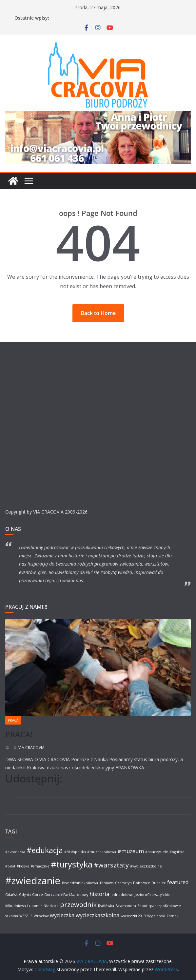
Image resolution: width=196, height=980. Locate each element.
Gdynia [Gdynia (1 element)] (25, 895)
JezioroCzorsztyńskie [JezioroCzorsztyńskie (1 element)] (153, 895)
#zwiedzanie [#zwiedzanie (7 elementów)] (33, 881)
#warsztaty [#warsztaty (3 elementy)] (111, 865)
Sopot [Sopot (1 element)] (142, 906)
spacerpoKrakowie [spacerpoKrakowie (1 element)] (165, 906)
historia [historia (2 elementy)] (99, 894)
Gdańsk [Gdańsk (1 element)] (11, 895)
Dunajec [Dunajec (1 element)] (159, 883)
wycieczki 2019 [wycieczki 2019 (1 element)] (133, 916)
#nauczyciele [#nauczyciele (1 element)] (157, 852)
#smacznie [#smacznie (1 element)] (40, 866)
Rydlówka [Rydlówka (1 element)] (106, 906)
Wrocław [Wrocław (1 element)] (41, 916)
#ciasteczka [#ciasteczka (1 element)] (15, 852)
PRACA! (19, 734)
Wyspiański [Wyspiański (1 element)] (156, 916)
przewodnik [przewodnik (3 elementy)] (78, 905)
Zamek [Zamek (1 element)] (173, 916)
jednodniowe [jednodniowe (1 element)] (122, 895)
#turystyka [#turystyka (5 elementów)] (72, 864)
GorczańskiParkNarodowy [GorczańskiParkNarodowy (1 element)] (66, 895)
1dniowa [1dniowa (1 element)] (107, 883)
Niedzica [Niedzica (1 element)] (51, 906)
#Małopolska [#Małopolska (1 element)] (75, 852)
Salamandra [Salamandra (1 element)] (126, 906)
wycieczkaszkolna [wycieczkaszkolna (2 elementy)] (98, 915)
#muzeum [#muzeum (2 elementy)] (131, 851)
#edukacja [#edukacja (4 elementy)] (45, 850)
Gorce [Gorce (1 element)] (38, 895)
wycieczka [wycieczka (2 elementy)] (62, 915)
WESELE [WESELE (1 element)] (26, 916)
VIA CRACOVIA (31, 748)
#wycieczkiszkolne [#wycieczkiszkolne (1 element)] (146, 866)
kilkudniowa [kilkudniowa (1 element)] (16, 906)
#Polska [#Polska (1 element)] (23, 866)
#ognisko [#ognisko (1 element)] (177, 852)
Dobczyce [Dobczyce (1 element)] (142, 883)
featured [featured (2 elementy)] (178, 882)
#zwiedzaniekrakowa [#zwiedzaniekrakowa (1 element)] (80, 883)
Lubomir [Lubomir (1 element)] (35, 906)
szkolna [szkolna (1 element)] (12, 916)
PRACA (13, 720)
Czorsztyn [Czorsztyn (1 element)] (123, 883)
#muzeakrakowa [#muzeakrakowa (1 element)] (102, 852)
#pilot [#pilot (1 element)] (10, 866)
